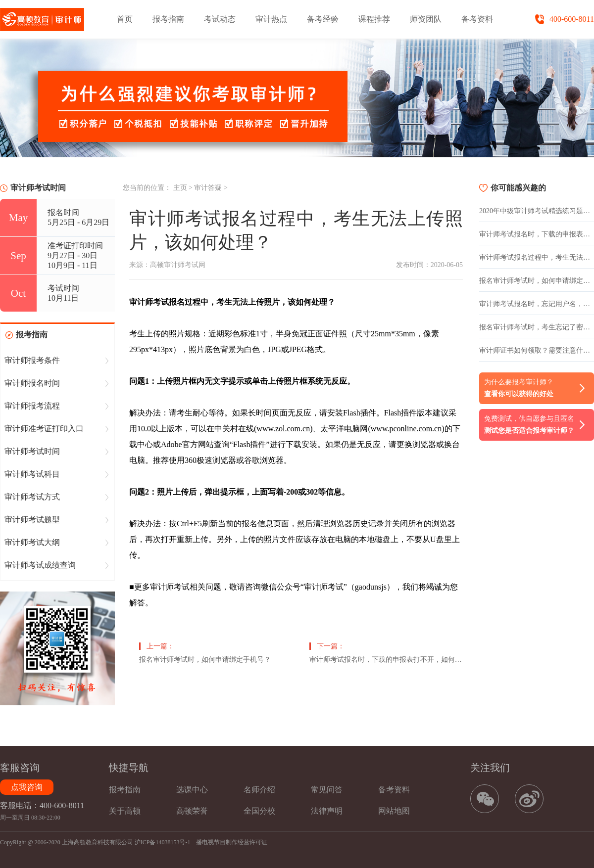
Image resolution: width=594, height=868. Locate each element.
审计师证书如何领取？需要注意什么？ (537, 350)
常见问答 (327, 790)
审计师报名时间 (32, 383)
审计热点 (271, 19)
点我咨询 (27, 787)
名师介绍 (259, 790)
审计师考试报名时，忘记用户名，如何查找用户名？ (537, 304)
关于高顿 (125, 811)
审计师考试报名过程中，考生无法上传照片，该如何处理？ (537, 257)
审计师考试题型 (32, 520)
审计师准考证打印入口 (44, 429)
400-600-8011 (572, 19)
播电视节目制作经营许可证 (232, 842)
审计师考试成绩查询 (40, 565)
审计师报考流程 (32, 406)
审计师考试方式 (32, 497)
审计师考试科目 (32, 474)
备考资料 (477, 19)
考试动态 (220, 19)
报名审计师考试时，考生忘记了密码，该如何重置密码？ (537, 327)
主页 (180, 188)
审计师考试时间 (32, 451)
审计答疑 (208, 188)
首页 (125, 19)
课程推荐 (374, 19)
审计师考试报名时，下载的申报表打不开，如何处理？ (386, 660)
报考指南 (168, 19)
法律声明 (327, 811)
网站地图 (394, 811)
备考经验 (323, 19)
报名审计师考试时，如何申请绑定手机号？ (205, 660)
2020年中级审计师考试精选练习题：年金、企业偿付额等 (537, 211)
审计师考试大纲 (32, 542)
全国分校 (259, 811)
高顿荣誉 (192, 811)
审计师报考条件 (32, 360)
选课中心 (192, 790)
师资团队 (426, 19)
